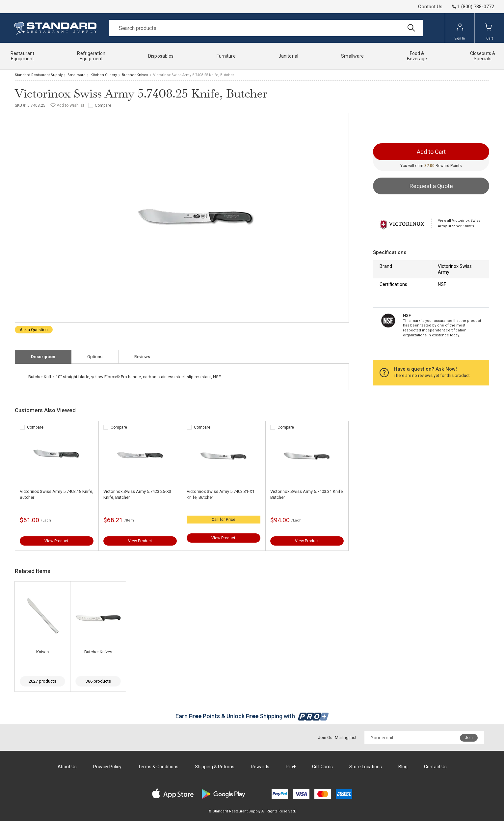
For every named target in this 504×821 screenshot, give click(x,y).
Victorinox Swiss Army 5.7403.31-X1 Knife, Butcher (221, 494)
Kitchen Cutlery (104, 75)
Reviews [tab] (142, 357)
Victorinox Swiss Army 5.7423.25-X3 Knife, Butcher (137, 494)
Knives (42, 652)
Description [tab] (43, 357)
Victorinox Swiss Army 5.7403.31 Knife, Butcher (307, 494)
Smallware (77, 75)
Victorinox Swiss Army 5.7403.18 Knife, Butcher (56, 494)
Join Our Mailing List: (338, 737)
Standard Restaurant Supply (39, 75)
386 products (98, 681)
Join (469, 738)
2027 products (42, 681)
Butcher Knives (135, 75)
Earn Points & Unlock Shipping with (252, 716)
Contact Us (430, 7)
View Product (56, 541)
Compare (103, 105)
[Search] (266, 28)
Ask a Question (34, 330)
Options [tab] (95, 357)
